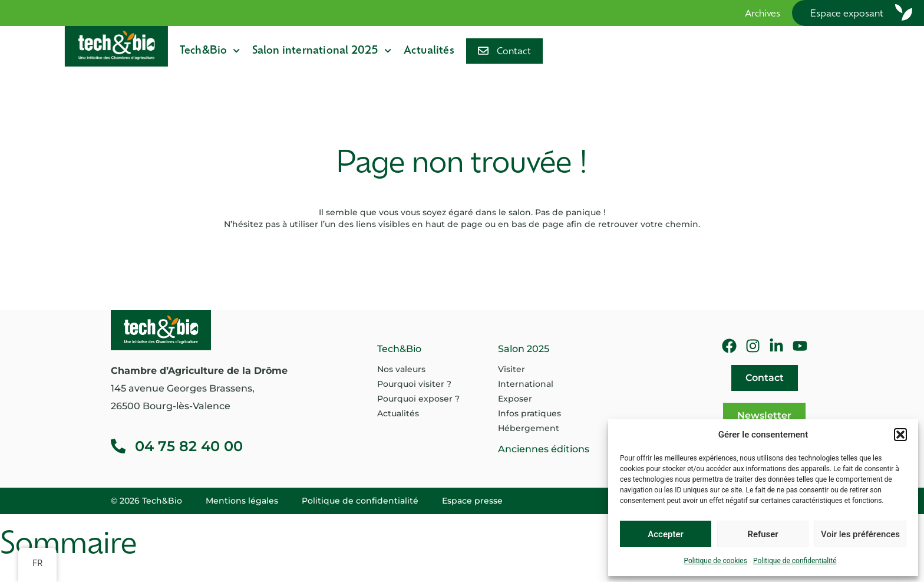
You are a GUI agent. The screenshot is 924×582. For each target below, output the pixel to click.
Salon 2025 (524, 349)
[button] (900, 435)
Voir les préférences (860, 534)
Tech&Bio (210, 51)
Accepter (665, 534)
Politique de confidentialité (795, 561)
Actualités (429, 51)
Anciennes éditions (544, 449)
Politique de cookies (716, 561)
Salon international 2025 (322, 51)
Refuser (763, 534)
